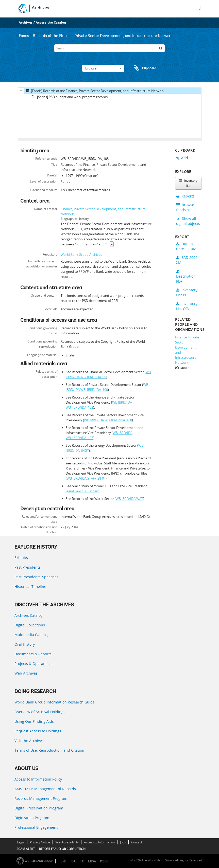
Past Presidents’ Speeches (36, 577)
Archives (40, 8)
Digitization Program (32, 818)
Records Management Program (41, 798)
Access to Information (99, 842)
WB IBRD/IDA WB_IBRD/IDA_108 (108, 420)
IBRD (63, 861)
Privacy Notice (40, 842)
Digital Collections (30, 625)
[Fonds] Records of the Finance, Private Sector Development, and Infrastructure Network (94, 91)
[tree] (110, 113)
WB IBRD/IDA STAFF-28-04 (86, 478)
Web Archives (26, 673)
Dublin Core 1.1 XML (187, 246)
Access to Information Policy (38, 779)
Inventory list (188, 183)
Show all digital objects (188, 221)
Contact (137, 842)
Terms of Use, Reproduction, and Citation (49, 750)
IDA (73, 861)
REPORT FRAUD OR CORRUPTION (62, 849)
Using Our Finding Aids (34, 721)
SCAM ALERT (26, 849)
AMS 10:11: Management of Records (45, 789)
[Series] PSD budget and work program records (69, 97)
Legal (21, 842)
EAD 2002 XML (187, 260)
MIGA (92, 861)
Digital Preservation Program (39, 808)
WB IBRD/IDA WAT (129, 499)
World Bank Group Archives (81, 255)
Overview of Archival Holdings (40, 712)
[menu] (200, 8)
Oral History (25, 644)
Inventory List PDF (187, 292)
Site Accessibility (67, 842)
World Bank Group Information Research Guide (55, 702)
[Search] (109, 48)
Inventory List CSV (187, 306)
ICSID (104, 861)
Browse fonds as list (186, 207)
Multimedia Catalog (31, 635)
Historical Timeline (30, 586)
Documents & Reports (33, 654)
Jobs (123, 842)
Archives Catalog (29, 615)
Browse (103, 68)
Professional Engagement (36, 827)
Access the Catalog (51, 22)
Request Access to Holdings (38, 731)
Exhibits (21, 558)
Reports (185, 196)
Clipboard (143, 68)
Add (185, 158)
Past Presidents (28, 567)
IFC (82, 861)
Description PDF (186, 277)
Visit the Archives (29, 741)
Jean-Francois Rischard (83, 491)
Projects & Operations (33, 664)
